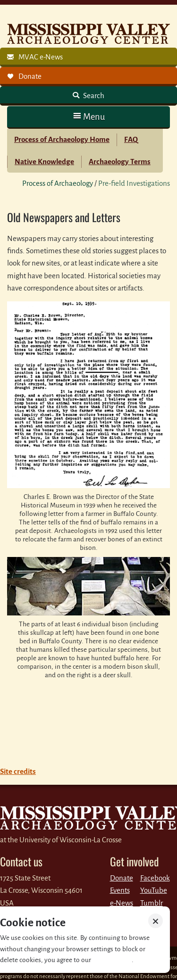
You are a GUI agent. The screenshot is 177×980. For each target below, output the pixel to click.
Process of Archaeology (58, 183)
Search (93, 96)
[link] (88, 57)
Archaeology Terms (120, 162)
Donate (122, 878)
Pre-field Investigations (134, 183)
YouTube (154, 890)
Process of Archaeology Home (62, 139)
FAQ (131, 139)
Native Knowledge (44, 162)
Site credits (18, 771)
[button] (88, 117)
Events (120, 890)
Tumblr (152, 903)
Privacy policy (112, 960)
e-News (122, 903)
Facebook (155, 878)
